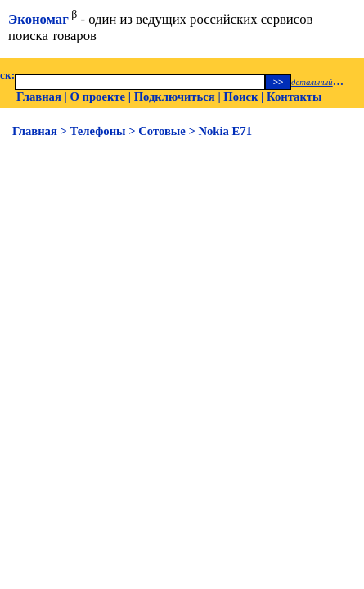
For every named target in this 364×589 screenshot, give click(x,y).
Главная (39, 97)
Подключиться (175, 97)
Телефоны (98, 131)
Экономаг (38, 19)
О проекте (97, 97)
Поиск (240, 97)
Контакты (294, 97)
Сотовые (162, 131)
